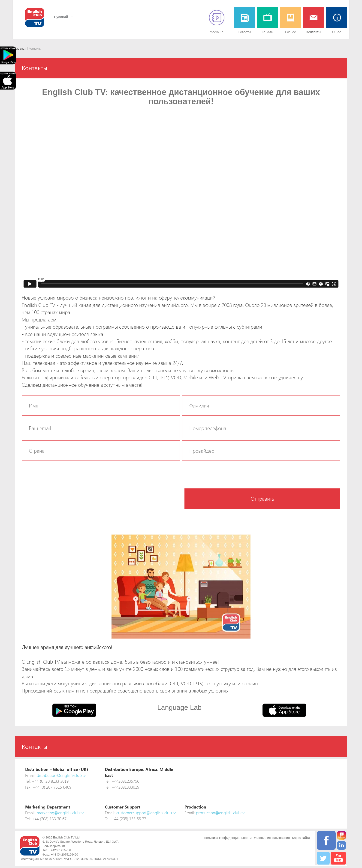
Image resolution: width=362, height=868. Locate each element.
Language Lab (179, 707)
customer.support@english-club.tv (146, 813)
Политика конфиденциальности (228, 838)
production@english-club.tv (220, 813)
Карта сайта (301, 838)
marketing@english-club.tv (60, 813)
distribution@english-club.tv (61, 775)
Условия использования (272, 838)
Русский (61, 17)
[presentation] (57, 497)
